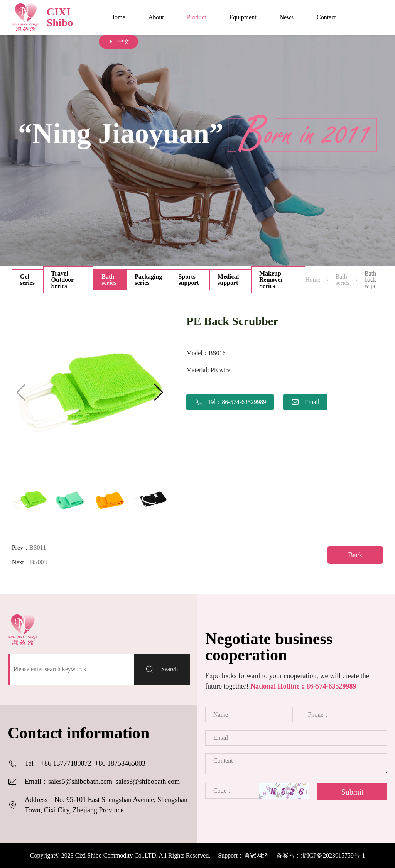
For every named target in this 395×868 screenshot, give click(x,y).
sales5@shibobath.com (80, 782)
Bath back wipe (371, 280)
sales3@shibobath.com (148, 782)
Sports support (188, 280)
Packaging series (148, 280)
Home (118, 17)
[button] (159, 393)
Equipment (243, 17)
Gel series (27, 280)
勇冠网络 (256, 855)
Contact (326, 17)
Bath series (109, 280)
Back (355, 555)
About (156, 17)
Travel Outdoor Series (63, 280)
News (287, 17)
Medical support (228, 280)
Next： (30, 562)
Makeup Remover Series (271, 280)
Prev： (29, 547)
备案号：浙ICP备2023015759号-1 (321, 855)
